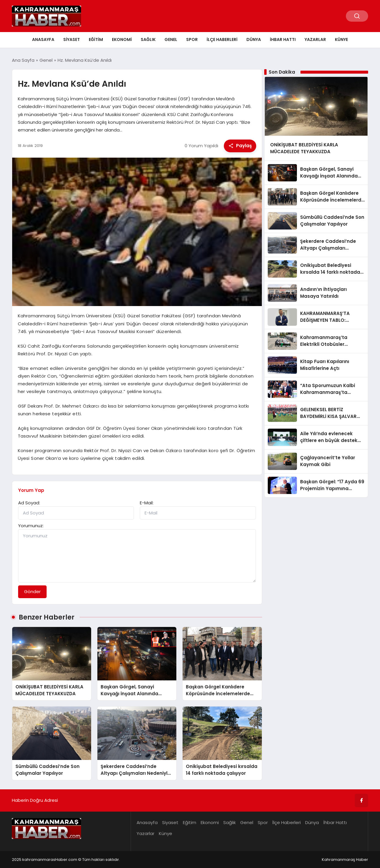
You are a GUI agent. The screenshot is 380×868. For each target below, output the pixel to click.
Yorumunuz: (31, 526)
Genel (171, 39)
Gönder (32, 591)
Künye (341, 39)
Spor (192, 39)
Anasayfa (43, 39)
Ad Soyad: (29, 503)
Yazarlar (315, 39)
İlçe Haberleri (222, 39)
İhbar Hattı (283, 39)
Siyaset (72, 39)
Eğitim (96, 39)
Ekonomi (122, 39)
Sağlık (148, 39)
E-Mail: (147, 503)
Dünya (254, 39)
